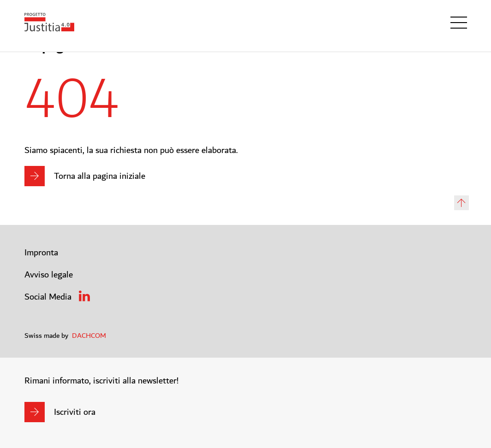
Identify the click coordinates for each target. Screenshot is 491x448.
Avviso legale (49, 275)
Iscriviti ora (75, 412)
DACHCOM (89, 336)
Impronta (41, 253)
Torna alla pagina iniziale (100, 176)
